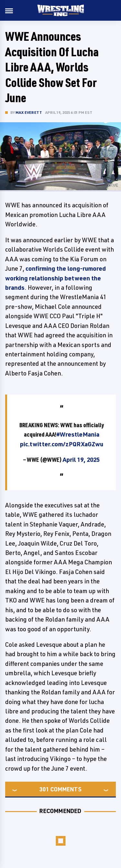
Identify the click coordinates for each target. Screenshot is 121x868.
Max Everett (29, 112)
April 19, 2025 (81, 460)
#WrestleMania (78, 434)
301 (44, 789)
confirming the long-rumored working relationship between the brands (55, 278)
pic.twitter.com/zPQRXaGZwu (62, 444)
